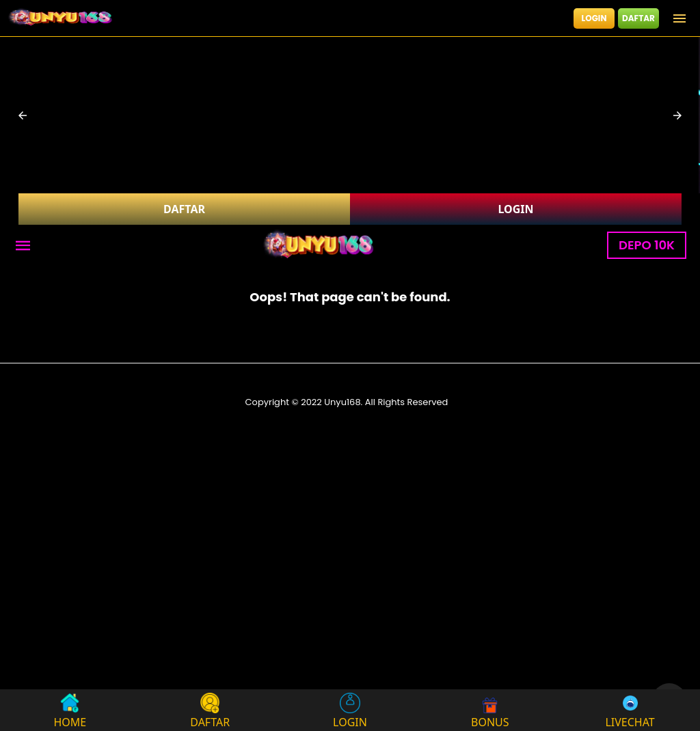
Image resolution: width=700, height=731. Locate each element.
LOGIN (594, 18)
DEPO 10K (647, 245)
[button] (23, 115)
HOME (70, 710)
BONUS (490, 710)
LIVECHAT (630, 710)
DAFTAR (638, 18)
